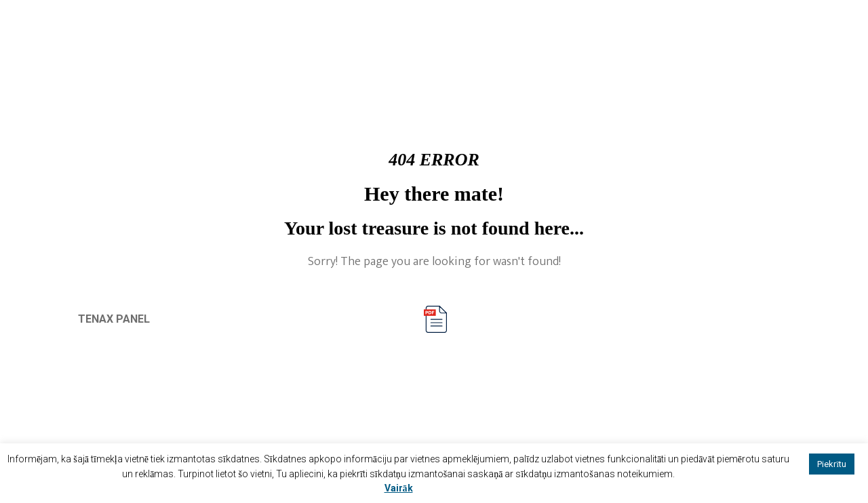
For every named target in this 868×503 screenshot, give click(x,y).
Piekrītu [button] (832, 464)
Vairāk (399, 488)
